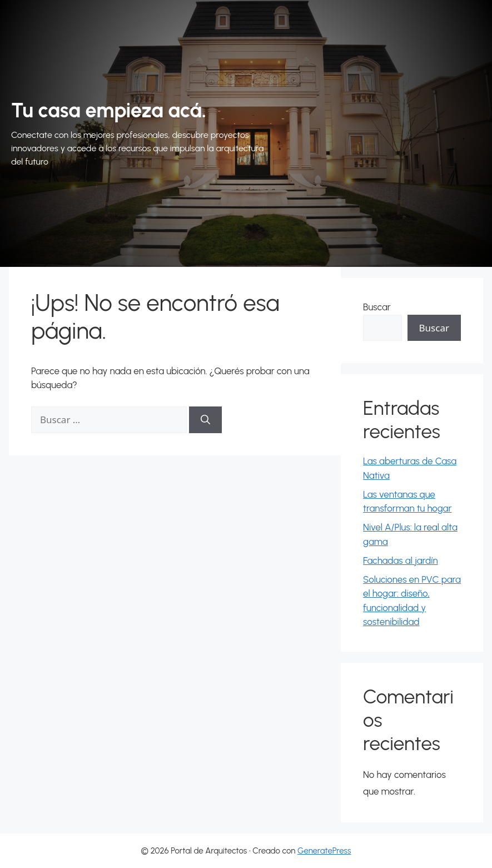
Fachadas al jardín (401, 561)
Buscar (377, 307)
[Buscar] (205, 420)
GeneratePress (324, 851)
